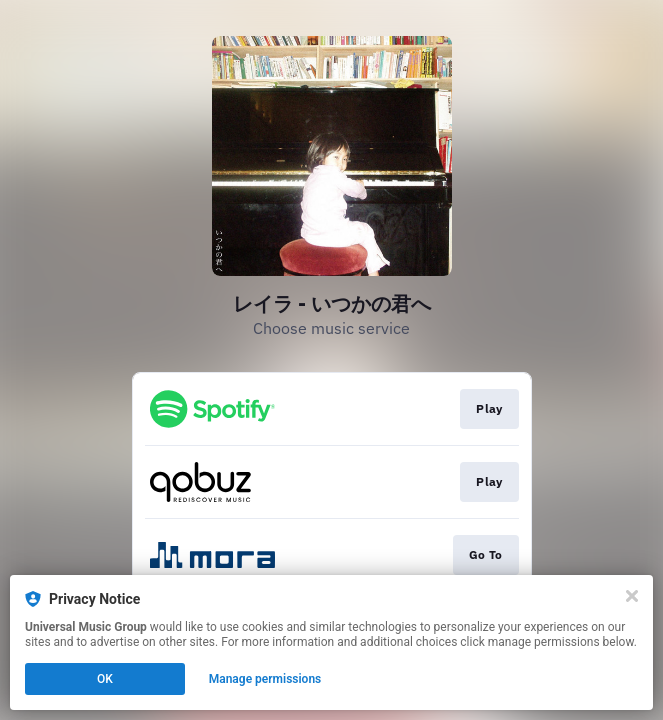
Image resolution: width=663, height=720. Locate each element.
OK (105, 679)
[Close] (632, 596)
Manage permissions (265, 679)
